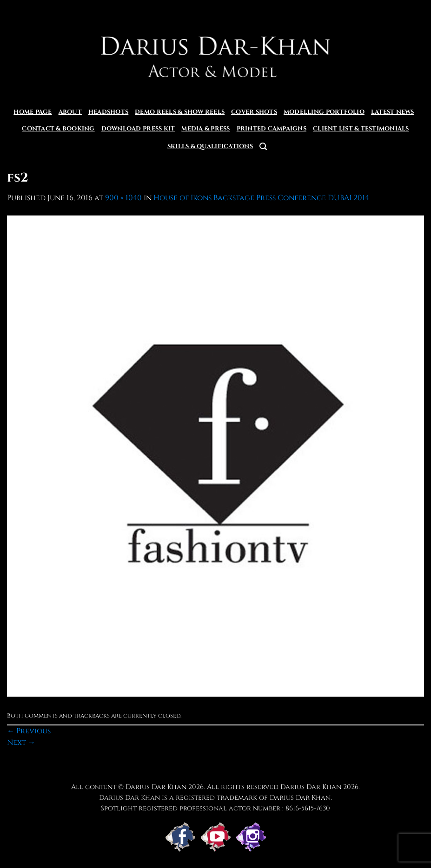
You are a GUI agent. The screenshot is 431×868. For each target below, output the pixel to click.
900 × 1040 (123, 198)
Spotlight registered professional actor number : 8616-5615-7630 (215, 808)
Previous (29, 731)
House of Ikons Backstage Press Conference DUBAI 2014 (261, 198)
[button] (263, 147)
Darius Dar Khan (311, 787)
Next (21, 743)
